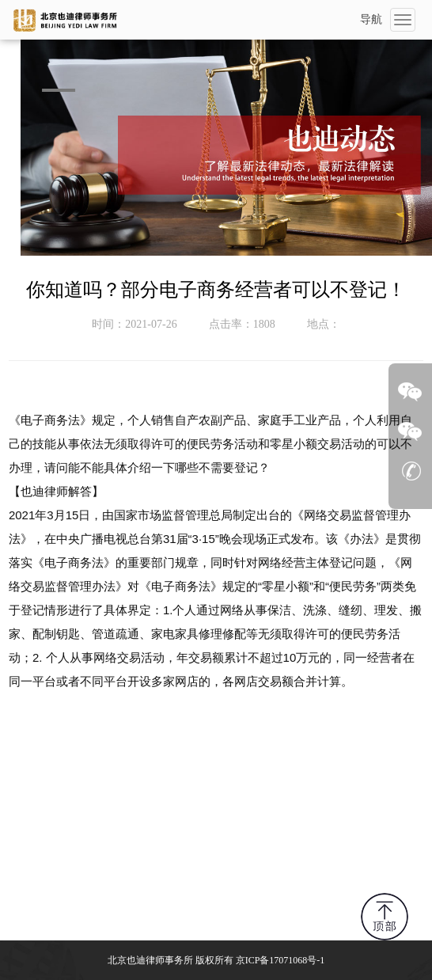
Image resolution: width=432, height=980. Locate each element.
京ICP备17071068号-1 (280, 960)
